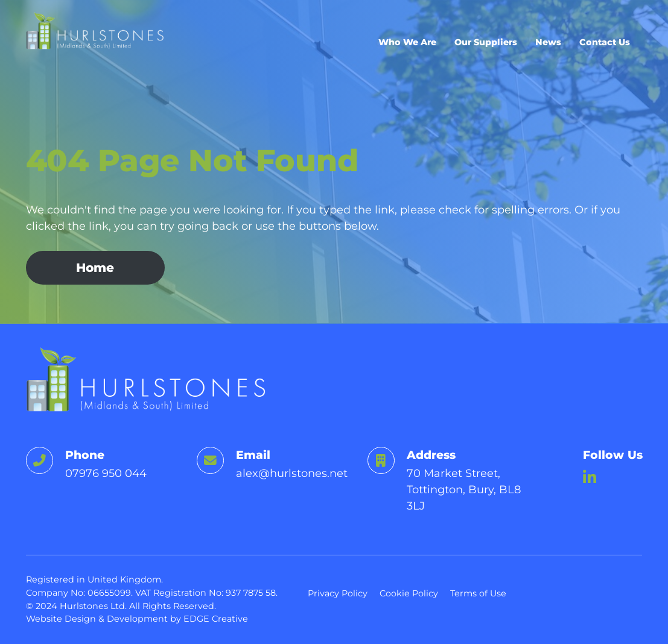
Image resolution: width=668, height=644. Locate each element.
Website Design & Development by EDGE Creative (137, 619)
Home (95, 267)
